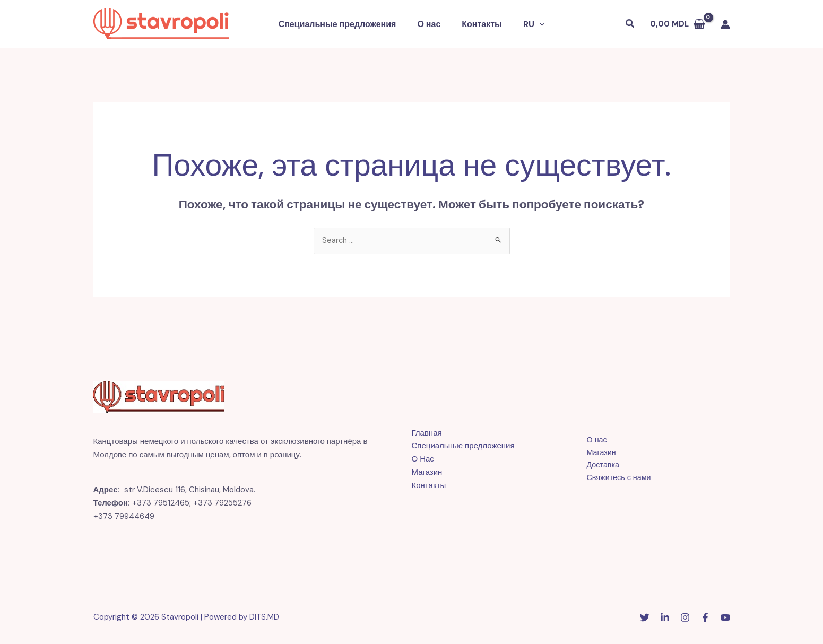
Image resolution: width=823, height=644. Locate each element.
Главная (427, 433)
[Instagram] (685, 618)
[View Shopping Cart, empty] (678, 24)
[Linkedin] (665, 618)
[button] (533, 24)
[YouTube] (725, 618)
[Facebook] (705, 618)
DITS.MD (265, 617)
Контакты (479, 24)
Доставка (599, 466)
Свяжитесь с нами (615, 479)
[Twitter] (645, 618)
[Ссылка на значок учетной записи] (725, 24)
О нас (431, 24)
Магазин (427, 473)
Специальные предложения (344, 24)
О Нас (423, 459)
